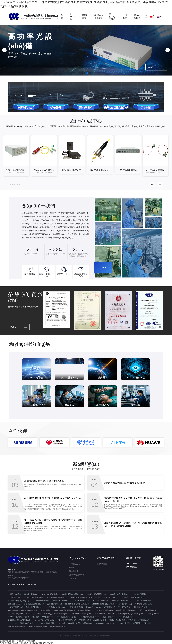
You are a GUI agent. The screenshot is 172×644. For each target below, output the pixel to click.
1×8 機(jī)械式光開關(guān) (81, 614)
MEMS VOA (13, 623)
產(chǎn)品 (72, 17)
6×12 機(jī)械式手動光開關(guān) (56, 614)
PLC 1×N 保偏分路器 (100, 601)
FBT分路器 (61, 623)
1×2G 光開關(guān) (125, 604)
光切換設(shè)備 (124, 607)
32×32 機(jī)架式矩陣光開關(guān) (131, 597)
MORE (156, 67)
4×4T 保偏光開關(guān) (144, 604)
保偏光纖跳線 (46, 610)
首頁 (62, 17)
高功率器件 (74, 571)
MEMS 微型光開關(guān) (67, 620)
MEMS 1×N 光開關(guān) (106, 607)
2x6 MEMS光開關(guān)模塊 (19, 617)
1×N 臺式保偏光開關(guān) (96, 594)
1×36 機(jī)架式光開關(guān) (64, 610)
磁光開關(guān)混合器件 (142, 623)
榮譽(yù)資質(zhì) (99, 17)
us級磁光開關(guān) (15, 607)
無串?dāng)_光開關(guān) (62, 601)
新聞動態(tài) (85, 17)
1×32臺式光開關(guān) (41, 601)
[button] (4, 50)
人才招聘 (125, 17)
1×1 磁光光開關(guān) (127, 617)
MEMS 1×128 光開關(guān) (105, 597)
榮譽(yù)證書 (102, 564)
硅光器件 (112, 614)
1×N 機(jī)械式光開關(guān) (126, 610)
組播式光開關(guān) (82, 601)
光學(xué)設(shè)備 (77, 575)
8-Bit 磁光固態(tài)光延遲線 (67, 617)
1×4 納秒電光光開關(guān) (90, 617)
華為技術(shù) (31, 584)
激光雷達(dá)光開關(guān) (121, 601)
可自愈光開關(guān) (85, 610)
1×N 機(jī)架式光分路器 (142, 601)
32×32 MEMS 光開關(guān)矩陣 (77, 604)
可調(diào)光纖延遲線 (117, 620)
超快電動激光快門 (140, 607)
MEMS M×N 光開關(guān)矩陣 (103, 604)
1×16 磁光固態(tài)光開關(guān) (20, 620)
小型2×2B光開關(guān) (104, 610)
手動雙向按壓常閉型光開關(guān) (81, 607)
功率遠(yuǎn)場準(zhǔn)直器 (106, 623)
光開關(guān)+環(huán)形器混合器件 (93, 620)
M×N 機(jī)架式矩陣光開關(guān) (80, 623)
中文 (152, 17)
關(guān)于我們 (112, 17)
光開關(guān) (74, 564)
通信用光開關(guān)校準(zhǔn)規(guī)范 (23, 610)
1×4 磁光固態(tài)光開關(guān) (72, 594)
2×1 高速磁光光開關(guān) (34, 604)
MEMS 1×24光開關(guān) (56, 597)
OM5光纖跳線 (125, 623)
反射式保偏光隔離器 (33, 614)
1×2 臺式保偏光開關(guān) (56, 607)
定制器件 (73, 578)
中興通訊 (20, 584)
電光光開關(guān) (109, 617)
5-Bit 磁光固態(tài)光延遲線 (34, 597)
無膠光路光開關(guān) (34, 607)
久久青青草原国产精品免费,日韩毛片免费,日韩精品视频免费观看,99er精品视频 (27, 643)
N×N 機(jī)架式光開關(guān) (120, 594)
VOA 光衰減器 (100, 614)
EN (159, 17)
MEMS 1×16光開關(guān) (37, 627)
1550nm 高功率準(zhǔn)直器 (19, 601)
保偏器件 (73, 568)
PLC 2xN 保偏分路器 (50, 594)
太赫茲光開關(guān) (54, 604)
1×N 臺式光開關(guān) (16, 627)
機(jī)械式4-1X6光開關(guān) (43, 617)
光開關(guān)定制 (15, 594)
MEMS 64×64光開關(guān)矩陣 (80, 597)
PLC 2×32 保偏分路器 (46, 623)
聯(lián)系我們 (137, 17)
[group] (16, 156)
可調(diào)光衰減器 (27, 623)
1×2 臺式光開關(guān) (141, 594)
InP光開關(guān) (14, 597)
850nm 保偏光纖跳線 (58, 627)
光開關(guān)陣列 (153, 614)
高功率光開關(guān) (32, 594)
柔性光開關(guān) (15, 604)
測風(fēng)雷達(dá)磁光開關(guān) (131, 614)
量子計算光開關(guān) (147, 610)
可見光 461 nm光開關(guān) (139, 620)
